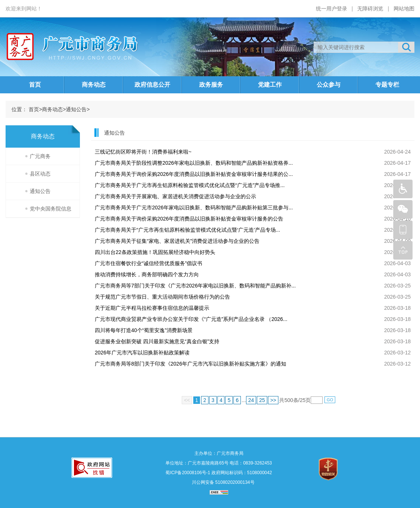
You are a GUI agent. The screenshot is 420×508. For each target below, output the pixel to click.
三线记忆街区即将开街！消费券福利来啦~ (143, 152)
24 (251, 400)
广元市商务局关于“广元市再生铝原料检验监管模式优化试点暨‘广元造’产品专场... (188, 230)
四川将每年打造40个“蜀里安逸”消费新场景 (144, 330)
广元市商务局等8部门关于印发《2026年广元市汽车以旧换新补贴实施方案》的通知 (190, 364)
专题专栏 (387, 85)
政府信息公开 (152, 85)
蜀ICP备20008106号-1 (188, 473)
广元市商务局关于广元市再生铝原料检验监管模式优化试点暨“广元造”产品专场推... (190, 185)
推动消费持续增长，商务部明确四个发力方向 (147, 274)
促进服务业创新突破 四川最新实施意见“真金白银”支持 (157, 341)
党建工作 (270, 85)
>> (273, 400)
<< (187, 400)
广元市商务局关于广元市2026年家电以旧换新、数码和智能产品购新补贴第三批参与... (194, 208)
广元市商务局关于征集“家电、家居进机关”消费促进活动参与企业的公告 (177, 241)
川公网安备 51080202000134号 (222, 482)
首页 (35, 85)
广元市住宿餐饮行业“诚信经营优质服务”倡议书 (148, 263)
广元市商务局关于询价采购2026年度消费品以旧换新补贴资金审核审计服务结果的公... (194, 174)
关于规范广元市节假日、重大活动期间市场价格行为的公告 (162, 297)
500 (289, 400)
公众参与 (329, 85)
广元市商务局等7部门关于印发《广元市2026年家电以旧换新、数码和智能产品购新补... (195, 286)
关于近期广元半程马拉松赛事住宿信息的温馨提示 (152, 308)
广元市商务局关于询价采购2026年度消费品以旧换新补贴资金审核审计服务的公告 (189, 219)
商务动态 (94, 85)
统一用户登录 (332, 9)
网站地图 (404, 9)
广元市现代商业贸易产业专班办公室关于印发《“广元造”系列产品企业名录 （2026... (191, 319)
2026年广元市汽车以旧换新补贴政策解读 (142, 353)
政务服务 (211, 85)
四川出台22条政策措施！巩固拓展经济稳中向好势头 (155, 252)
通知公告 (76, 109)
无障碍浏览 (370, 9)
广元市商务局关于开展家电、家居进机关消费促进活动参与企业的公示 (175, 196)
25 (262, 400)
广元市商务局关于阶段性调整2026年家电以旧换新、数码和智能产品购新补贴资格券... (194, 163)
